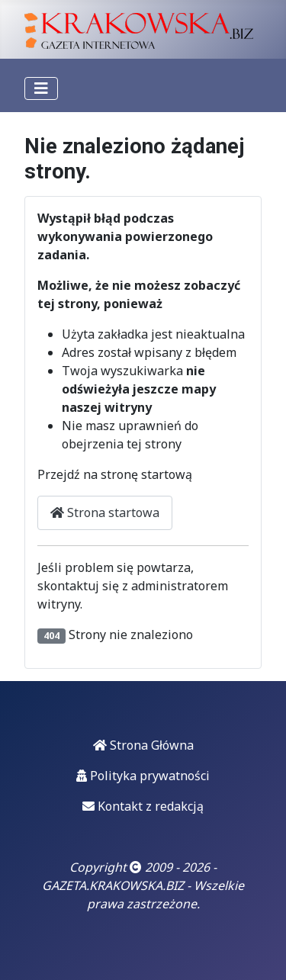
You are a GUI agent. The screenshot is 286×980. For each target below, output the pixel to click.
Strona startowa (105, 512)
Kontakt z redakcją (143, 806)
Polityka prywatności (143, 776)
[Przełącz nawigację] (41, 88)
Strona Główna (143, 745)
